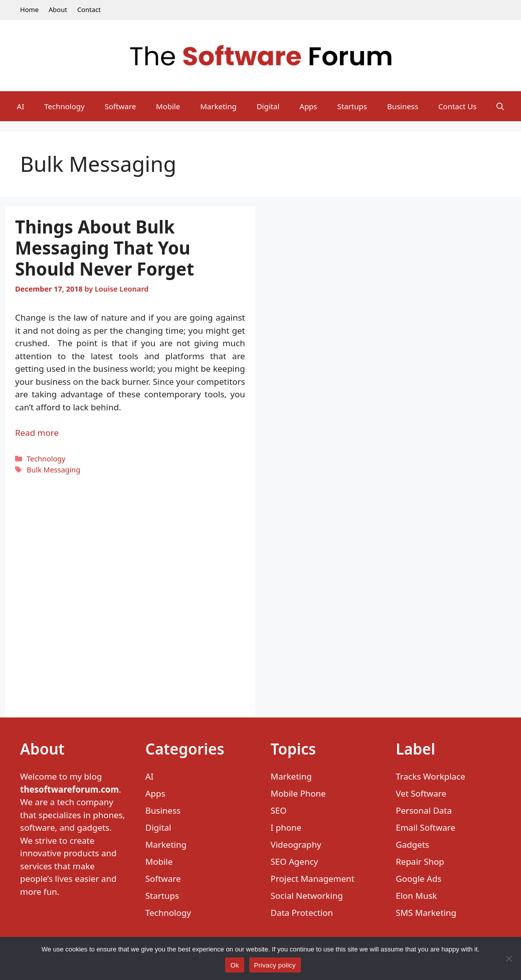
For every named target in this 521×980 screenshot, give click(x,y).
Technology (64, 106)
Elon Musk (416, 896)
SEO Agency (295, 862)
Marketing (218, 106)
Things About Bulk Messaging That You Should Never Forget (105, 248)
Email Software (425, 827)
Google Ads (418, 879)
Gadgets (412, 844)
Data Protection (302, 913)
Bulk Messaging (53, 470)
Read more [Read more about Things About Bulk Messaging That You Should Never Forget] (37, 433)
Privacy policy (275, 965)
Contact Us (457, 106)
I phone (286, 827)
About (58, 10)
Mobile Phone (298, 793)
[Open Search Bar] (500, 106)
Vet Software (421, 793)
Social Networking (307, 896)
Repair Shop (420, 862)
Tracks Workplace (430, 776)
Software (120, 106)
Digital (268, 106)
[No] (508, 958)
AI (21, 106)
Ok (234, 965)
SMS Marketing (426, 913)
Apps (308, 106)
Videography (296, 844)
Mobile (168, 106)
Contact (89, 10)
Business (403, 106)
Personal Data (424, 810)
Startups (352, 106)
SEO (279, 810)
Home (29, 10)
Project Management (313, 879)
